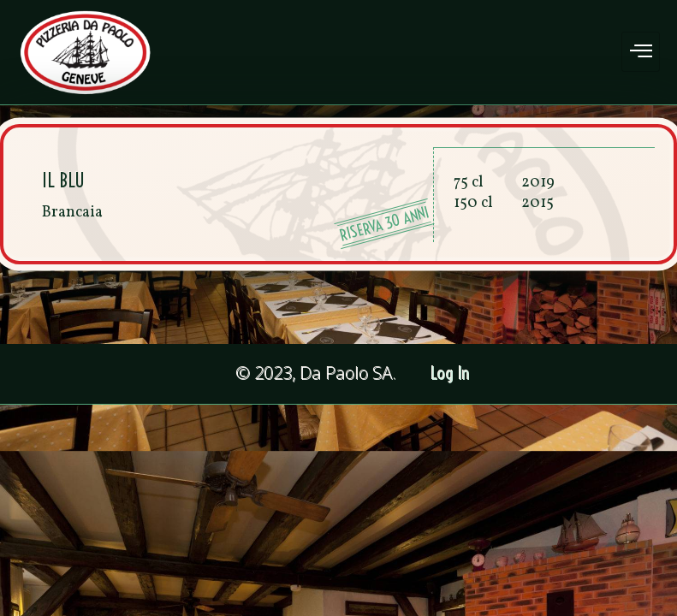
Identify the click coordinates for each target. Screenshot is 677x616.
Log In (451, 373)
